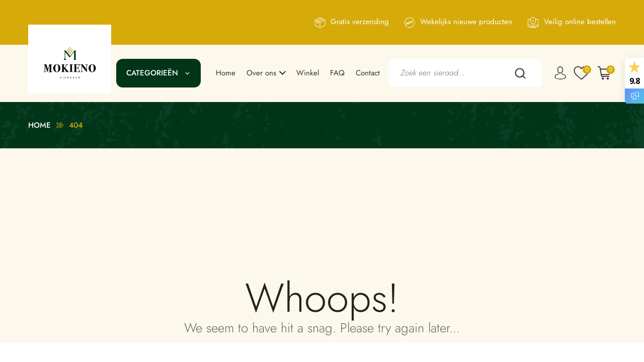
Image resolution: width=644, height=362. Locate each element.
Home (226, 73)
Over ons (261, 73)
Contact (368, 73)
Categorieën (152, 73)
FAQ (337, 73)
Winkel (308, 73)
